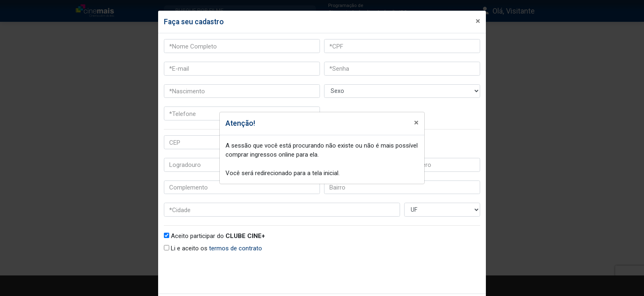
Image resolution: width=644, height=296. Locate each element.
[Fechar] (416, 122)
